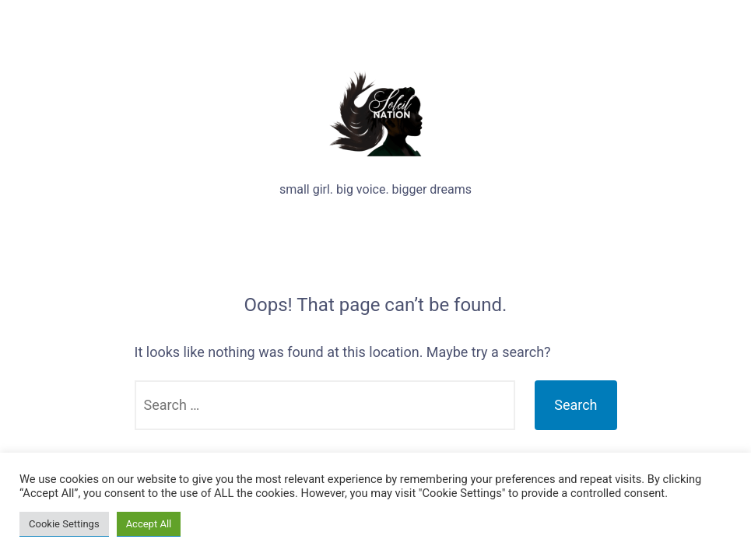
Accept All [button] (149, 524)
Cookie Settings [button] (64, 524)
